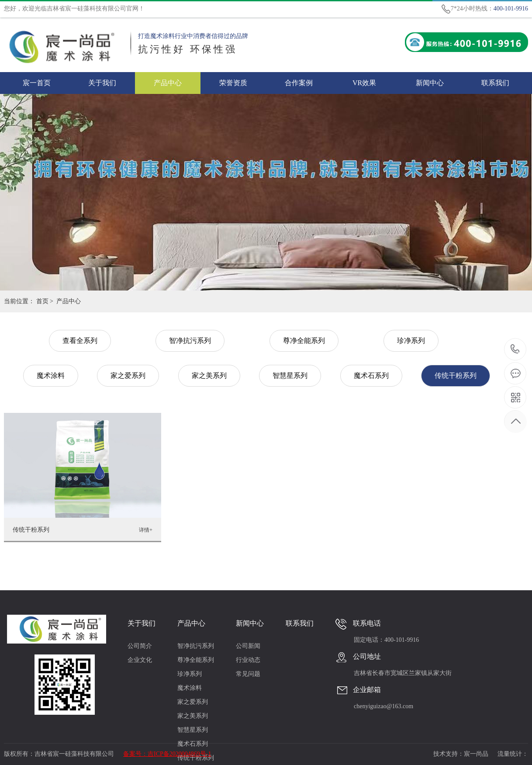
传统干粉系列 (456, 376)
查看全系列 (80, 341)
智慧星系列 (290, 376)
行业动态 (248, 660)
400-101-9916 (515, 350)
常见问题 (248, 674)
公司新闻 (248, 646)
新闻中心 (430, 83)
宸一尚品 (476, 754)
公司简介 (140, 646)
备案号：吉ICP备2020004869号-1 (167, 754)
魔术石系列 (371, 376)
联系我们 (495, 83)
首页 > (45, 301)
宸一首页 (37, 83)
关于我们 (102, 83)
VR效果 (364, 83)
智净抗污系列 (190, 341)
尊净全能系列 (304, 341)
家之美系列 (209, 376)
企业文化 (140, 660)
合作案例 (299, 83)
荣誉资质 (233, 83)
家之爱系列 (128, 376)
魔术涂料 (51, 376)
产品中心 (168, 83)
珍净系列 (411, 341)
